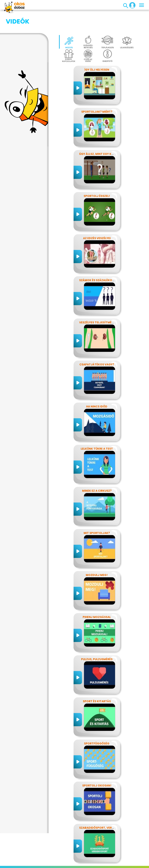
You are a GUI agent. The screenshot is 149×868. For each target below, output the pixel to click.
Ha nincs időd (97, 387)
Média (105, 859)
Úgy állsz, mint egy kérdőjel (101, 134)
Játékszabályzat (86, 859)
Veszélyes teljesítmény (97, 303)
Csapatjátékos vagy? (97, 345)
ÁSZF (91, 864)
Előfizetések (63, 859)
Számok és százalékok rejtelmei (104, 261)
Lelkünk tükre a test (97, 429)
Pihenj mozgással (97, 598)
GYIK (115, 859)
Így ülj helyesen (97, 50)
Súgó (81, 864)
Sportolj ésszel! (97, 176)
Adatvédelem (42, 859)
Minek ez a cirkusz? (97, 471)
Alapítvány (129, 859)
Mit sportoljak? (97, 513)
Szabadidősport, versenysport (104, 808)
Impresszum (21, 859)
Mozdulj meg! (97, 556)
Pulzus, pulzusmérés (97, 640)
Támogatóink (65, 864)
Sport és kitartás (97, 682)
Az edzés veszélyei (97, 219)
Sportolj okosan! (97, 766)
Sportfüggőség (97, 724)
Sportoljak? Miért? (97, 92)
